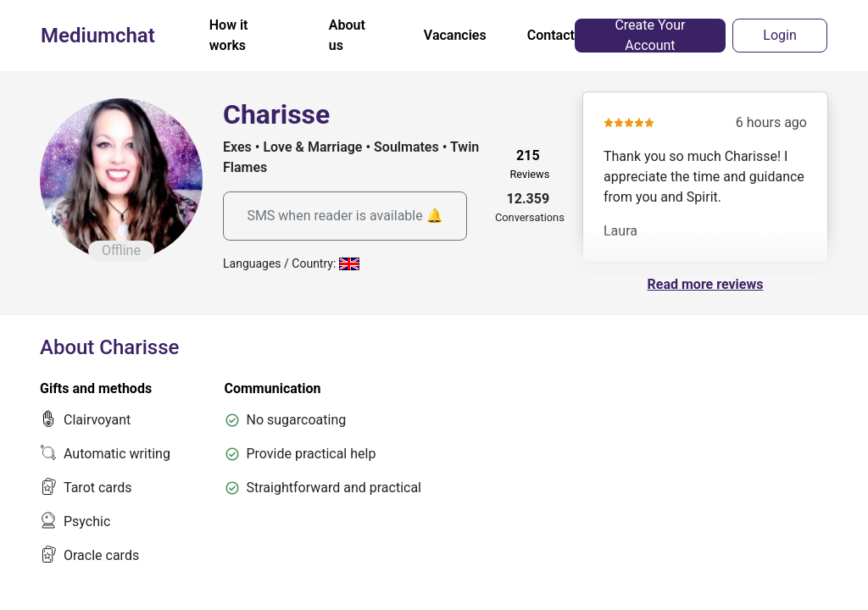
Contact (551, 35)
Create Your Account (650, 36)
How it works (229, 35)
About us (347, 35)
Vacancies (455, 35)
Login (779, 35)
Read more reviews (706, 284)
